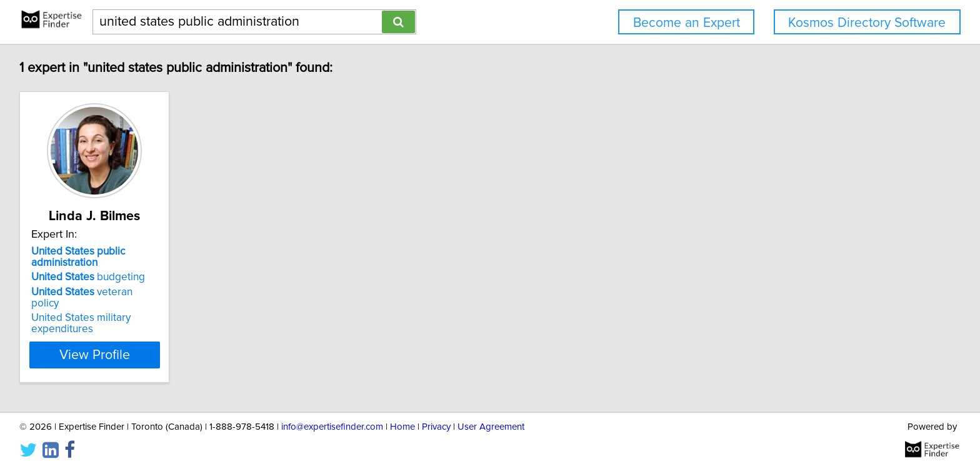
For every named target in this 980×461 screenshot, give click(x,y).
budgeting (90, 277)
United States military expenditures (83, 312)
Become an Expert (687, 23)
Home (402, 416)
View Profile (112, 343)
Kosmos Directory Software (867, 23)
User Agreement (491, 416)
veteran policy (99, 292)
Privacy (436, 416)
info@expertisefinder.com (332, 416)
